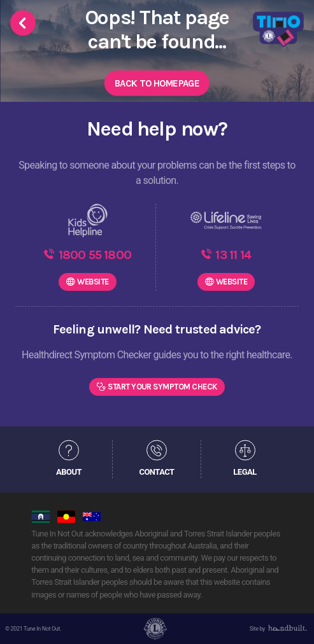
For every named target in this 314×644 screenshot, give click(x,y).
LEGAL (245, 472)
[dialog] (290, 619)
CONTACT (156, 472)
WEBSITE (93, 282)
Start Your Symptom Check (162, 387)
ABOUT (69, 472)
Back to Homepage (157, 83)
